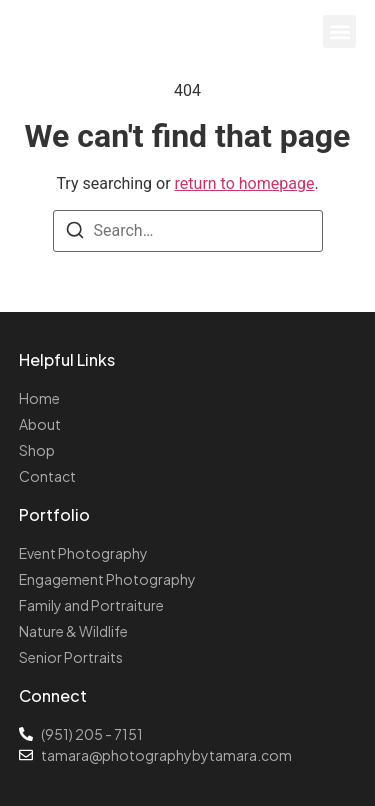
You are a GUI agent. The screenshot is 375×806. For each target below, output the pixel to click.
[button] (339, 31)
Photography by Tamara (130, 24)
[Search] (75, 233)
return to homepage (245, 183)
